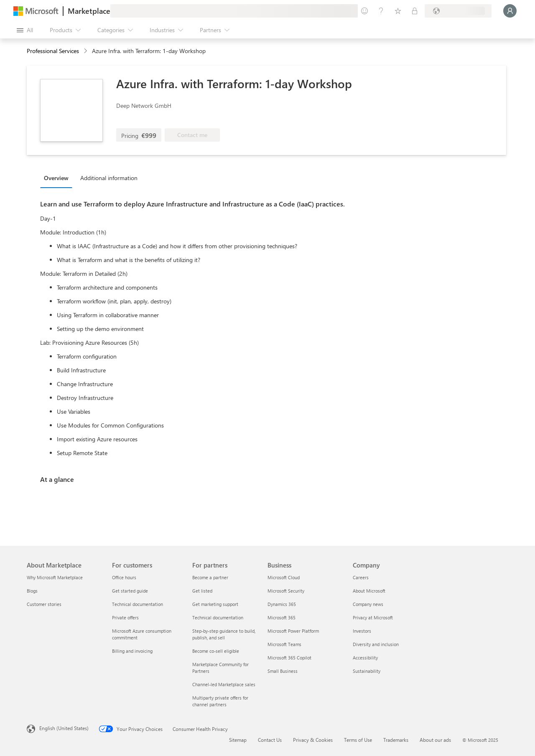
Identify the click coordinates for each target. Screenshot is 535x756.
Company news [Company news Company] (368, 604)
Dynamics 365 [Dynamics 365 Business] (282, 604)
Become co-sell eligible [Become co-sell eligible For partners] (216, 651)
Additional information (109, 178)
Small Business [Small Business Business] (283, 671)
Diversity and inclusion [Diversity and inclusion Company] (376, 644)
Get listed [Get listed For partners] (202, 591)
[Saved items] (398, 11)
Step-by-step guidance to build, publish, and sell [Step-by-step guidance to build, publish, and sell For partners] (224, 634)
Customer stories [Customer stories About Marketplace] (44, 604)
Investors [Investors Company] (362, 631)
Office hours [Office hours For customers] (124, 577)
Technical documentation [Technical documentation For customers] (138, 604)
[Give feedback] (364, 11)
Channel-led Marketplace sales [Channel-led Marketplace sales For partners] (224, 684)
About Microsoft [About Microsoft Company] (369, 591)
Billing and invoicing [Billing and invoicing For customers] (132, 651)
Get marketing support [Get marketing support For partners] (215, 604)
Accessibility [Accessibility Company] (365, 658)
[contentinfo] (86, 51)
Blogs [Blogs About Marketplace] (32, 591)
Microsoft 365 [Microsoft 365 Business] (282, 617)
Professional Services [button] (53, 51)
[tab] (58, 178)
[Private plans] (415, 11)
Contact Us (270, 740)
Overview (56, 178)
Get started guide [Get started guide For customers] (130, 591)
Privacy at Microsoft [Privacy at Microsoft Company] (373, 617)
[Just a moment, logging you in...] (510, 11)
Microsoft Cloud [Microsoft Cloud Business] (284, 577)
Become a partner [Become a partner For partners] (210, 577)
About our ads (435, 740)
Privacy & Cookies (313, 740)
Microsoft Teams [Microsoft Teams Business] (284, 644)
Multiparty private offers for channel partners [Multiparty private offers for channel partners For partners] (220, 701)
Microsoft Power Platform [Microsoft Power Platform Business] (293, 631)
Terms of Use (358, 740)
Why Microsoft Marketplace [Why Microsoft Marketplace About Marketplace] (55, 577)
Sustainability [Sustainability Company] (367, 671)
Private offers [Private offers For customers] (125, 617)
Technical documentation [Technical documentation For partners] (218, 617)
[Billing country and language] (458, 11)
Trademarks (396, 740)
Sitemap (238, 740)
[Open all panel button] (25, 30)
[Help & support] (381, 11)
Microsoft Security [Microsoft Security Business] (286, 591)
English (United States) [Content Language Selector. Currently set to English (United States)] (64, 728)
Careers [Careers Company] (361, 577)
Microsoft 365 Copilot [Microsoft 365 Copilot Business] (289, 658)
